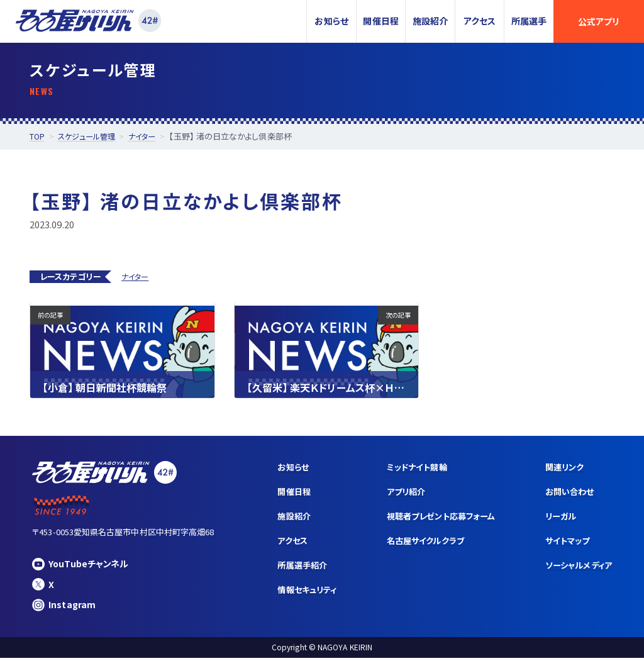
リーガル (557, 519)
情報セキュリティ (291, 595)
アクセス (480, 21)
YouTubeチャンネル (83, 564)
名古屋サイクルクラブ (415, 545)
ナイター (135, 276)
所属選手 (529, 21)
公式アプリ (599, 21)
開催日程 (380, 21)
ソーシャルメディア (576, 570)
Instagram (64, 607)
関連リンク (561, 468)
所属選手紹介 (285, 570)
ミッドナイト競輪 (405, 468)
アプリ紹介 (394, 494)
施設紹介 (430, 21)
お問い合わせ (566, 494)
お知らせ (331, 21)
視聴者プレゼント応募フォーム (431, 519)
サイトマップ (564, 545)
